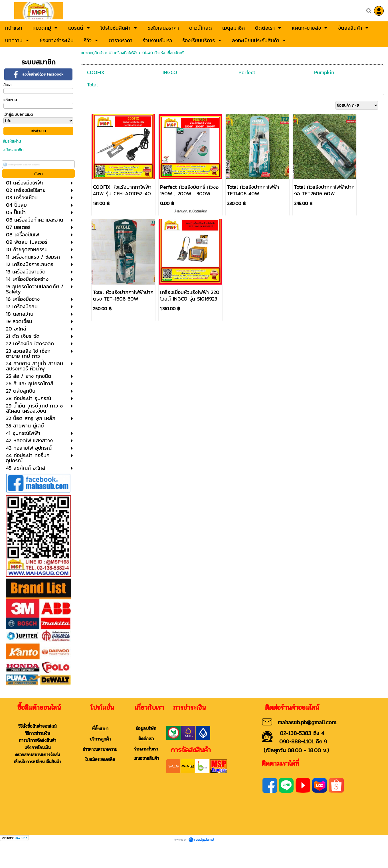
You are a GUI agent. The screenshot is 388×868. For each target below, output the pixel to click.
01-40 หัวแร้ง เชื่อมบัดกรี (163, 53)
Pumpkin (324, 72)
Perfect (247, 72)
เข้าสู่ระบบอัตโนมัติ (18, 114)
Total (92, 85)
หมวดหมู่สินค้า (92, 53)
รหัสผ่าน (10, 100)
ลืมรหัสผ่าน (12, 141)
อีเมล (7, 85)
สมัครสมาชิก (13, 150)
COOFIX (96, 72)
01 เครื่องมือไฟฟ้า (123, 53)
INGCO (170, 72)
